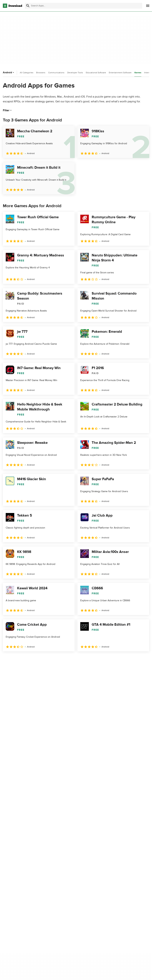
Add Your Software (68, 869)
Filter (8, 110)
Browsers (41, 73)
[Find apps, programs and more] (84, 6)
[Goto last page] (143, 659)
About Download (67, 863)
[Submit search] (28, 6)
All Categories (27, 73)
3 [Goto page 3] (25, 659)
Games (138, 73)
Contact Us (64, 875)
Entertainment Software (120, 73)
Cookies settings (120, 891)
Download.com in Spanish (72, 881)
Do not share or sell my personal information (124, 883)
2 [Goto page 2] (16, 659)
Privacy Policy (118, 863)
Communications (56, 73)
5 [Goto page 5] (44, 659)
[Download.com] (12, 6)
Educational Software (96, 73)
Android (9, 72)
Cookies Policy (119, 875)
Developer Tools (75, 73)
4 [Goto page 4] (34, 659)
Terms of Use (118, 869)
